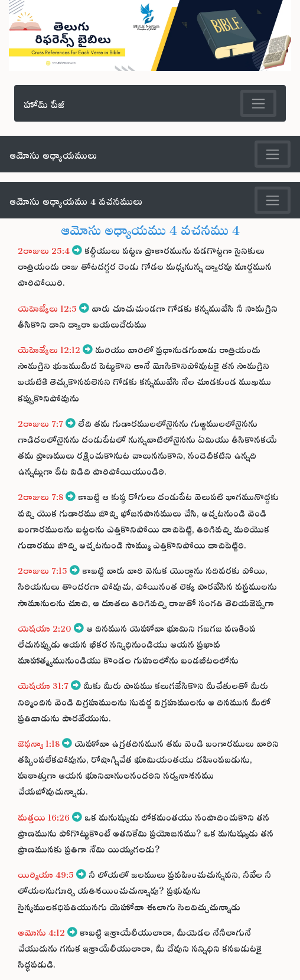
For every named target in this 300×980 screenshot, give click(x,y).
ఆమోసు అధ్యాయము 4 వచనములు (76, 199)
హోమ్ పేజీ (44, 102)
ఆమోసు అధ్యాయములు (53, 153)
